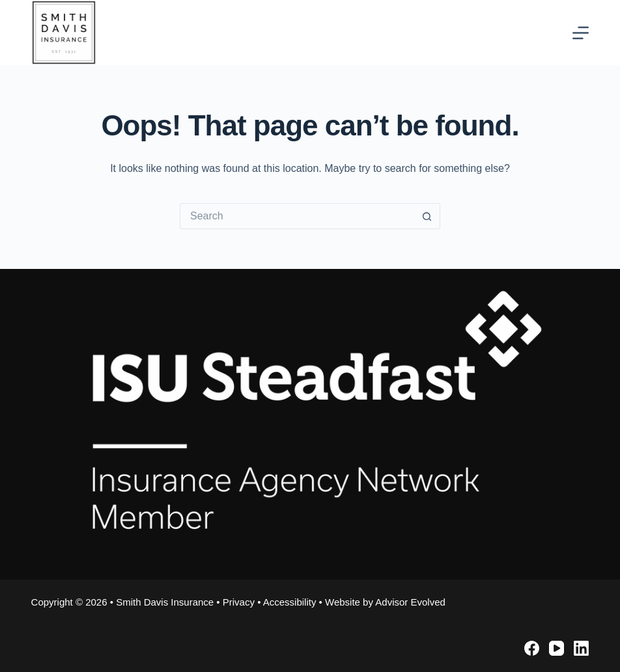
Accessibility (290, 602)
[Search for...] (297, 216)
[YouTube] (557, 648)
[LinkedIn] (581, 648)
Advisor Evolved (410, 602)
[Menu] (581, 33)
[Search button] (427, 216)
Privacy (239, 602)
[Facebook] (532, 648)
